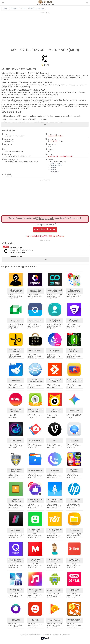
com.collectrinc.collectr (56, 136)
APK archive (24, 635)
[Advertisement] (45, 30)
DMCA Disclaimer (64, 635)
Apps (6, 9)
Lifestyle (15, 9)
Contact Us (46, 635)
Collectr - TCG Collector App (33, 9)
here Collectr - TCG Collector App (20, 87)
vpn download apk (35, 635)
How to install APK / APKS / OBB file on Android (45, 236)
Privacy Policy (54, 635)
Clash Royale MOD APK (71, 105)
